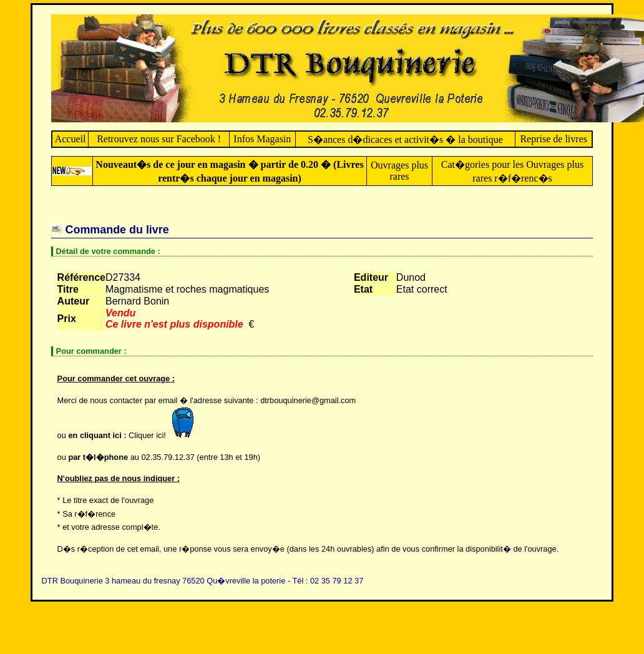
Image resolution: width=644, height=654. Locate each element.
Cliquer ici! (164, 435)
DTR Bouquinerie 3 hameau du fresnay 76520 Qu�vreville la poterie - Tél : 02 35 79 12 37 (203, 581)
